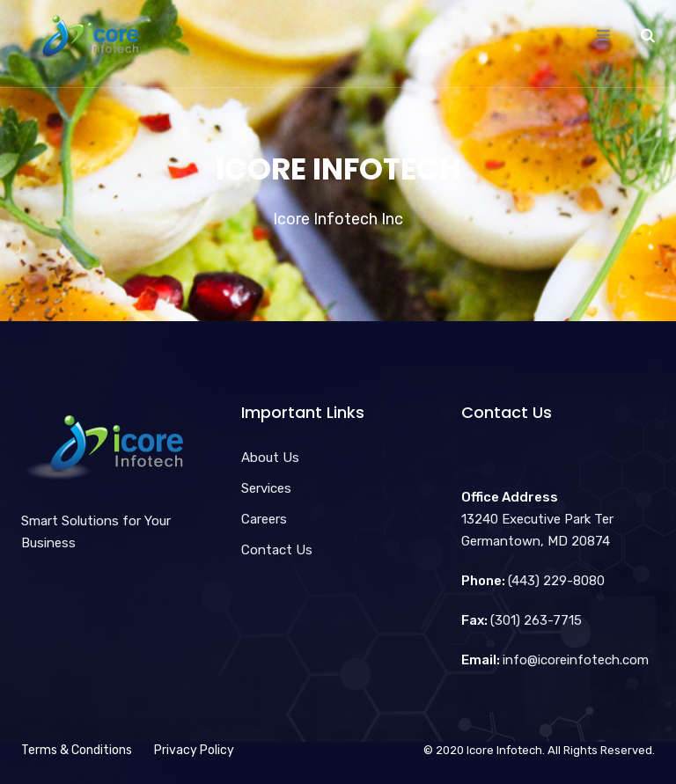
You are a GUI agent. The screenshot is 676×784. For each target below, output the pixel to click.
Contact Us (277, 550)
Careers (264, 519)
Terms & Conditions (77, 750)
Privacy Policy (194, 750)
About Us (270, 458)
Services (266, 488)
